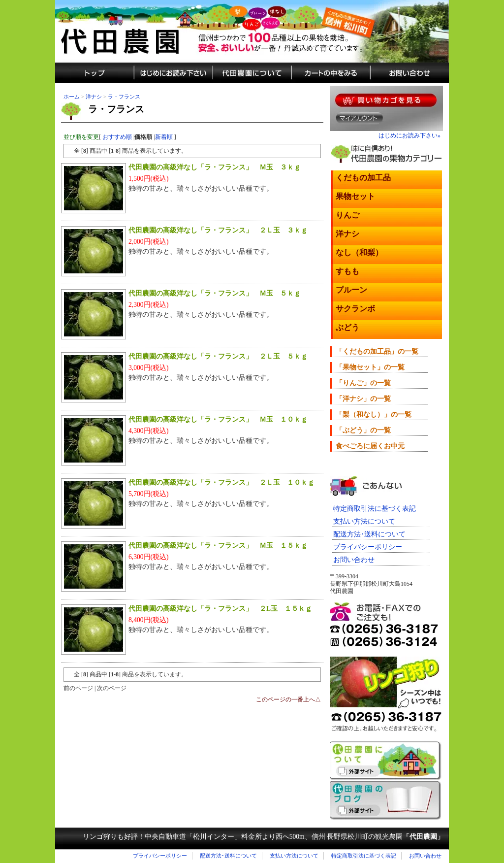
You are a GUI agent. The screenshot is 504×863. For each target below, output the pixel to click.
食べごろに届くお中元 (370, 446)
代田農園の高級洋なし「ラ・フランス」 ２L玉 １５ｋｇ (220, 609)
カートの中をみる (331, 73)
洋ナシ (94, 97)
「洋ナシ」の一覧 (363, 399)
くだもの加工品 (363, 178)
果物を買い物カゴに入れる (386, 100)
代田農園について (252, 73)
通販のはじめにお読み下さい (173, 73)
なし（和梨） (359, 252)
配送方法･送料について (369, 534)
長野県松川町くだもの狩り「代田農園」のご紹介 (386, 761)
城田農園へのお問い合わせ (409, 73)
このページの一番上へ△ (288, 699)
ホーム (72, 97)
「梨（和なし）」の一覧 (374, 415)
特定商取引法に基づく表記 (375, 509)
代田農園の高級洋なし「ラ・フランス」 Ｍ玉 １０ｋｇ (218, 419)
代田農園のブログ (386, 801)
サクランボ (355, 309)
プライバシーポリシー (368, 547)
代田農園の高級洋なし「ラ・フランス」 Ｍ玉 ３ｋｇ (215, 167)
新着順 (164, 137)
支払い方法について (364, 521)
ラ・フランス (124, 97)
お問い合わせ (354, 560)
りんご (347, 215)
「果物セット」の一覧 (370, 367)
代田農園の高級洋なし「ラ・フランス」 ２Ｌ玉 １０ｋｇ (221, 482)
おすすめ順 (117, 137)
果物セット (355, 196)
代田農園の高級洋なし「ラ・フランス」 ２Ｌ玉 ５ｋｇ (218, 356)
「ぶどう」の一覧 (363, 430)
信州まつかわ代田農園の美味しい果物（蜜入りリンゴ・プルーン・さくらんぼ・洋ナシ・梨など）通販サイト (252, 31)
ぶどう (347, 327)
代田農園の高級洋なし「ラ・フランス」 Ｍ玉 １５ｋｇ (218, 546)
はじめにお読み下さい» (409, 135)
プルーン (351, 290)
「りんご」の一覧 (363, 383)
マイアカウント (360, 118)
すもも (347, 271)
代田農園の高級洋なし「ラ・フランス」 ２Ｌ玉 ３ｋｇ (218, 230)
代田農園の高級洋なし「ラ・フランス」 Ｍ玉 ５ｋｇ (215, 293)
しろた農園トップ (94, 73)
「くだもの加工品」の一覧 (377, 351)
